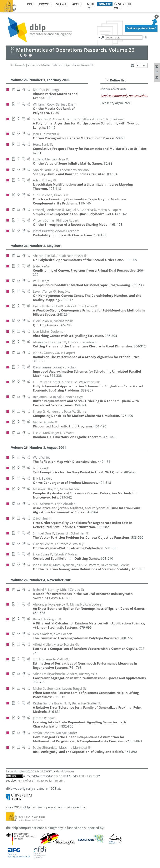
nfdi (90, 4)
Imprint (60, 781)
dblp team (67, 771)
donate (105, 4)
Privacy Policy (44, 781)
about (77, 4)
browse (45, 4)
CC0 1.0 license (88, 776)
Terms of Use (25, 781)
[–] (107, 80)
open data (60, 776)
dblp (31, 4)
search (62, 4)
